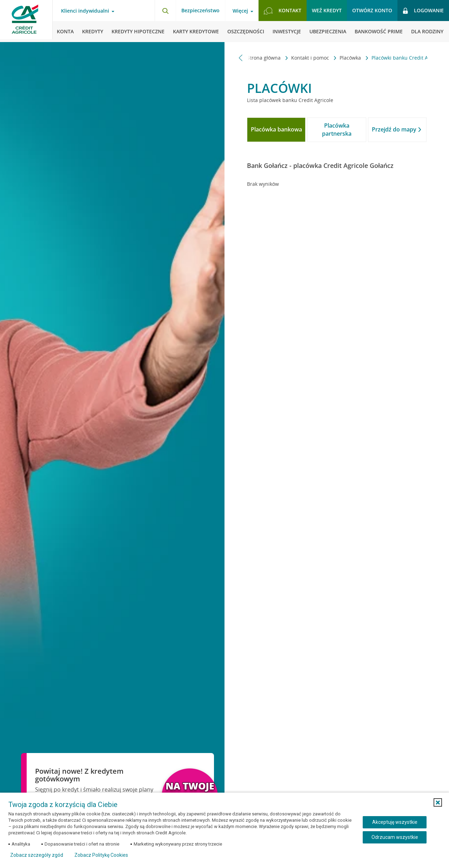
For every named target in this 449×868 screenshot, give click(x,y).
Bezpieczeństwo (200, 10)
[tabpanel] (337, 184)
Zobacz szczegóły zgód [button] (37, 855)
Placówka (334, 58)
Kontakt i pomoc (294, 58)
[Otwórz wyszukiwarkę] (165, 11)
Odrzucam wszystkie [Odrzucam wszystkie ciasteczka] (395, 837)
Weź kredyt (327, 10)
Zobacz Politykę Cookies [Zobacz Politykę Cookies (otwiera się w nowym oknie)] (101, 855)
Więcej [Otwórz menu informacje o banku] (240, 11)
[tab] (276, 130)
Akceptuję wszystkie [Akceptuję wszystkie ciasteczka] (395, 822)
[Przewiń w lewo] (241, 58)
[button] (438, 802)
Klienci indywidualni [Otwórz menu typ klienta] (85, 11)
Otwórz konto (372, 10)
